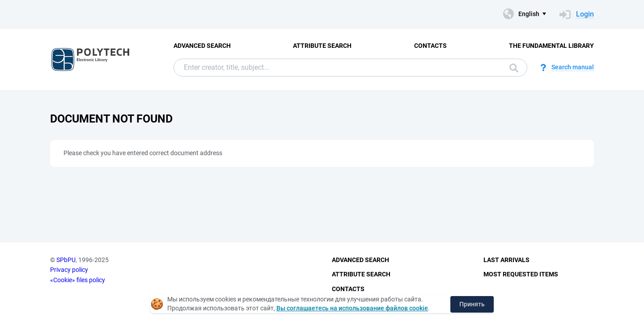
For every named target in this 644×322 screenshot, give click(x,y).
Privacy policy (69, 270)
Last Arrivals (506, 260)
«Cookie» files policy (78, 280)
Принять (472, 304)
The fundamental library (551, 46)
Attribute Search (322, 46)
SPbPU (66, 260)
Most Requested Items (521, 274)
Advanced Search (202, 46)
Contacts (430, 46)
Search (514, 68)
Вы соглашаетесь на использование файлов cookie (352, 308)
